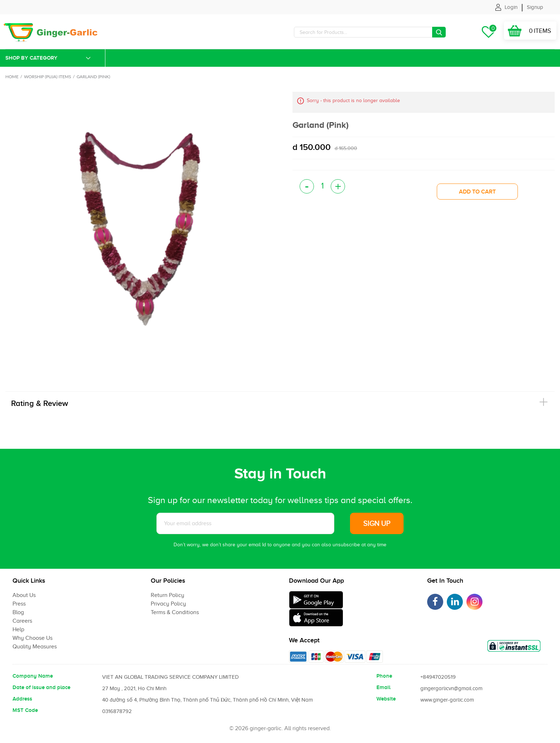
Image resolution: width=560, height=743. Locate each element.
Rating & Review (40, 403)
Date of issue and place (41, 687)
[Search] (370, 32)
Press (19, 604)
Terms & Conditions (175, 612)
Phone (384, 676)
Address (22, 699)
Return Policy (167, 595)
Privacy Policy (168, 604)
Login (511, 7)
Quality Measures (35, 647)
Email (383, 687)
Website (386, 699)
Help (18, 629)
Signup (535, 7)
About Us (24, 595)
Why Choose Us (32, 638)
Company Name (33, 676)
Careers (22, 621)
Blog (18, 612)
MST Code (25, 710)
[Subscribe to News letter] (245, 523)
